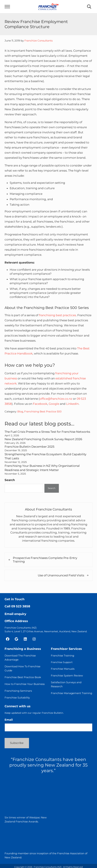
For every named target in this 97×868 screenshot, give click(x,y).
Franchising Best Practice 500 (43, 412)
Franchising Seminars (18, 690)
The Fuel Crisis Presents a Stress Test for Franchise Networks (47, 432)
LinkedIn (72, 404)
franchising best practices (57, 315)
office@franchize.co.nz (56, 399)
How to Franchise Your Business (25, 683)
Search (10, 479)
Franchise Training (62, 655)
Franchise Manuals (63, 668)
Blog (20, 412)
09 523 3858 (21, 606)
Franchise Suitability (17, 697)
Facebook (40, 404)
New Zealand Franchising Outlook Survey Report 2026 (43, 439)
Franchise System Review (67, 675)
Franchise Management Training (71, 693)
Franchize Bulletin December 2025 (30, 447)
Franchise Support (62, 662)
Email (9, 719)
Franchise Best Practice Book (23, 677)
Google (54, 404)
